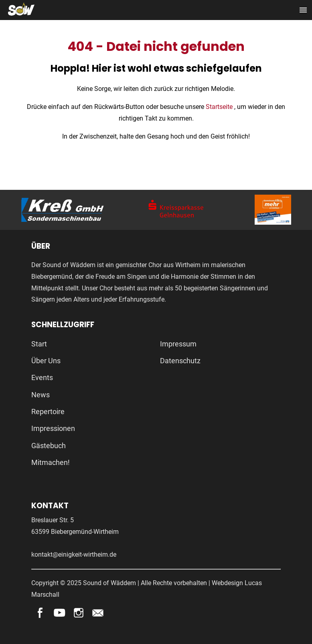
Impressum (178, 344)
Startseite (220, 107)
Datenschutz (180, 361)
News (41, 395)
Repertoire (48, 412)
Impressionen (53, 428)
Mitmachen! (51, 462)
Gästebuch (49, 446)
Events (42, 377)
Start (39, 344)
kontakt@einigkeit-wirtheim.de (74, 554)
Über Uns (46, 361)
